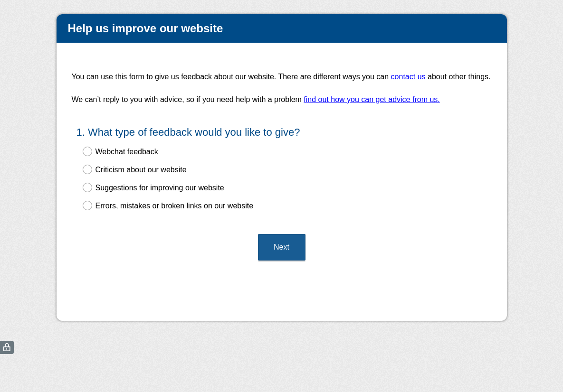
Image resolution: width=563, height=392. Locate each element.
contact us (408, 77)
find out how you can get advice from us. (372, 99)
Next (281, 247)
